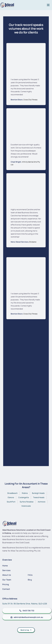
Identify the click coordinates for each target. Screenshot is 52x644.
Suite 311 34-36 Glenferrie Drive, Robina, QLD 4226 (25, 604)
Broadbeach (12, 493)
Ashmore (42, 502)
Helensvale (26, 506)
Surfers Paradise (27, 502)
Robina (25, 493)
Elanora (11, 497)
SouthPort (11, 502)
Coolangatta (24, 497)
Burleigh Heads (38, 493)
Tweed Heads (39, 497)
